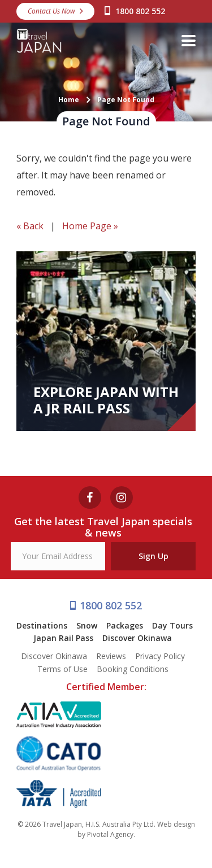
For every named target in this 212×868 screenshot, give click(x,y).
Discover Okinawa (137, 638)
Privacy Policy (160, 656)
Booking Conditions (133, 669)
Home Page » (90, 226)
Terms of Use (62, 669)
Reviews (111, 656)
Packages (125, 625)
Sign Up (153, 556)
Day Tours (172, 625)
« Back (30, 226)
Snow (87, 625)
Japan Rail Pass (63, 638)
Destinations (42, 625)
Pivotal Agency (110, 834)
